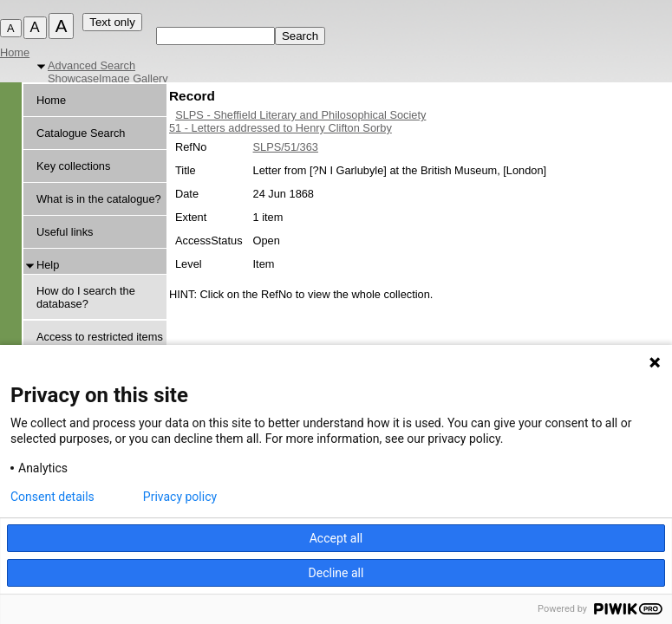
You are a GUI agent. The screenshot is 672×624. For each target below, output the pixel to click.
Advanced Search (91, 65)
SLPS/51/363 (286, 147)
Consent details (52, 497)
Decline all (336, 573)
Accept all (336, 538)
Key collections (73, 166)
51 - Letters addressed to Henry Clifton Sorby (281, 128)
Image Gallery (134, 78)
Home (15, 52)
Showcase (73, 78)
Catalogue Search (81, 133)
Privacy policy (180, 497)
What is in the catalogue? (99, 199)
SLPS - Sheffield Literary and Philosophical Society (300, 115)
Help (48, 265)
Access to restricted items (100, 337)
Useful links (65, 232)
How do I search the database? (86, 297)
